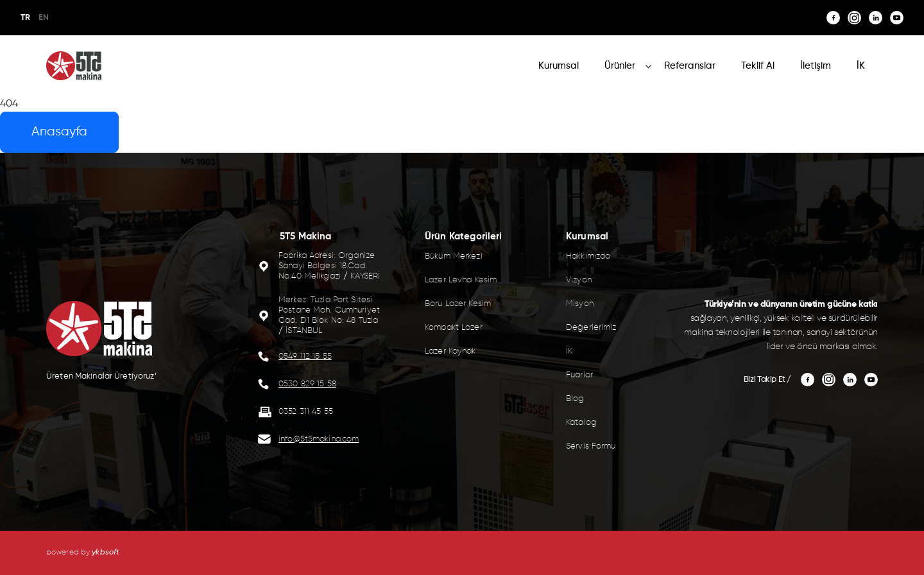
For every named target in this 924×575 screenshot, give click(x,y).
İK (861, 66)
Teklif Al (758, 66)
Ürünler (620, 66)
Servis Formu (591, 446)
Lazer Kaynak (450, 351)
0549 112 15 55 (305, 356)
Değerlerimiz (591, 328)
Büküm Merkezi (454, 256)
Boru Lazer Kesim (458, 304)
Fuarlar (579, 375)
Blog (575, 399)
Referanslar (690, 66)
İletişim (816, 66)
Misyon (580, 304)
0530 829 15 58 (307, 384)
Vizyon (579, 280)
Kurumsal (559, 66)
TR (25, 18)
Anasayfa (59, 132)
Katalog (581, 423)
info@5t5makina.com (319, 439)
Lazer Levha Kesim (461, 280)
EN (44, 18)
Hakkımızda (588, 256)
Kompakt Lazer (454, 328)
